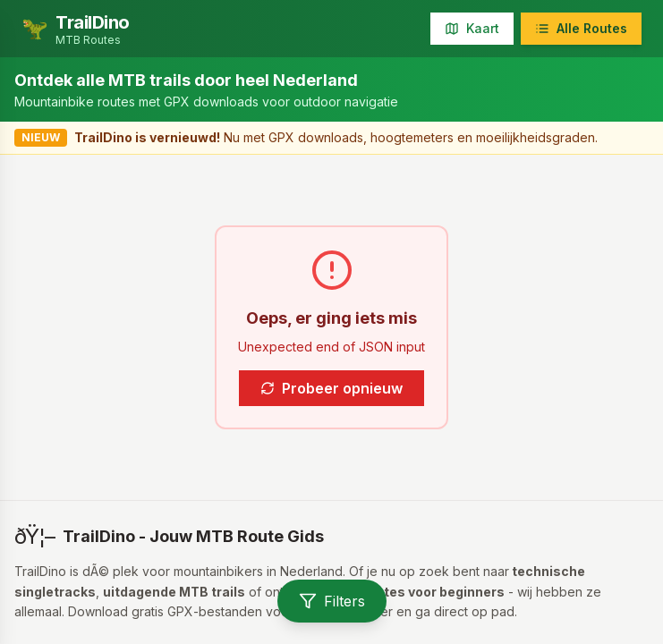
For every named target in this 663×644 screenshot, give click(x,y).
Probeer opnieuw (331, 388)
